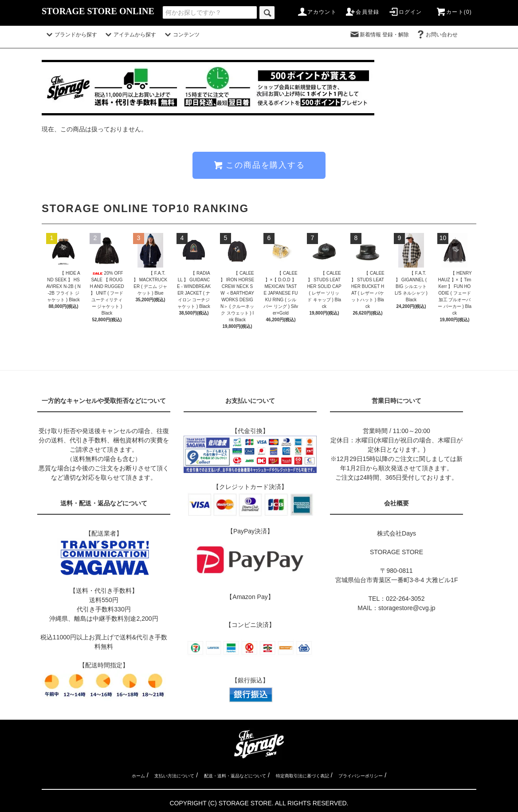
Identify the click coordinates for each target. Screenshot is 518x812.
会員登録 (362, 12)
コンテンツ (181, 35)
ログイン (405, 12)
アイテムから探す (129, 35)
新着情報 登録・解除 (379, 35)
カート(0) (454, 12)
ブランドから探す (71, 35)
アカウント (317, 12)
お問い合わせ (442, 35)
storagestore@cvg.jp (407, 608)
